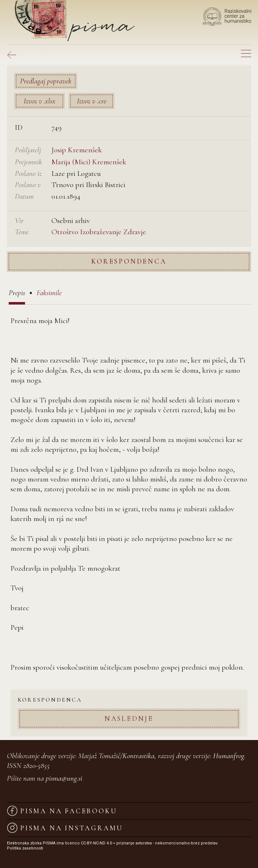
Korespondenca (129, 261)
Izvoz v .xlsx (39, 101)
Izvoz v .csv (92, 101)
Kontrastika (138, 756)
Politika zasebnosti (25, 848)
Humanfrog (229, 756)
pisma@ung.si (64, 778)
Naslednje (129, 718)
